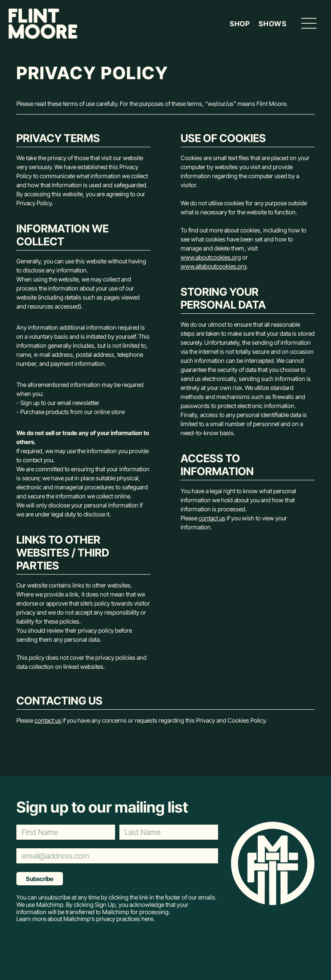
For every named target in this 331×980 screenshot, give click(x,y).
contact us (212, 518)
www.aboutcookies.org (211, 257)
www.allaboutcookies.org (214, 266)
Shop (240, 24)
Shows (272, 24)
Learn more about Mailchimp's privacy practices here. (85, 919)
